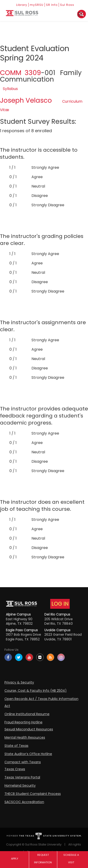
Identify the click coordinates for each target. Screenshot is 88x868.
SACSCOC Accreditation (24, 802)
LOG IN (60, 604)
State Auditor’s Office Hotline (28, 754)
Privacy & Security (19, 682)
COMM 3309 (20, 73)
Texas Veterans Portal (22, 777)
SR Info (52, 5)
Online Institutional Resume (27, 714)
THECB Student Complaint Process (33, 794)
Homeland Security (20, 785)
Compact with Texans (23, 762)
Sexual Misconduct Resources (29, 729)
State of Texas (16, 746)
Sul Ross (67, 5)
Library (22, 5)
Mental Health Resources (25, 737)
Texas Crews (15, 769)
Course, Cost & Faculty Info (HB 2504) (36, 691)
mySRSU (37, 5)
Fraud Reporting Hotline (23, 722)
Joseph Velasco (26, 100)
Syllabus (10, 89)
